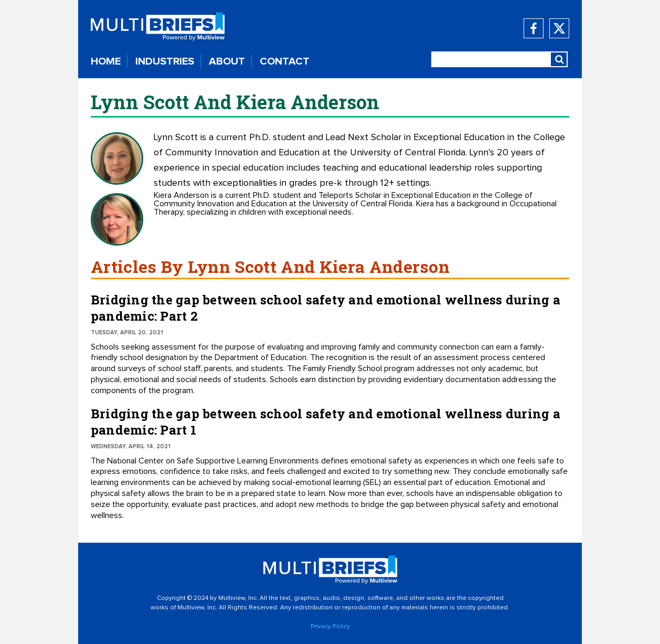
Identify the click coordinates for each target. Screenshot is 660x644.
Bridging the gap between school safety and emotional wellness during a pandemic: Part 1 (326, 422)
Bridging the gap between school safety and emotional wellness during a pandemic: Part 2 (326, 308)
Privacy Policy (330, 627)
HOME (106, 61)
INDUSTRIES (165, 61)
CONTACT (285, 61)
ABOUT (227, 61)
